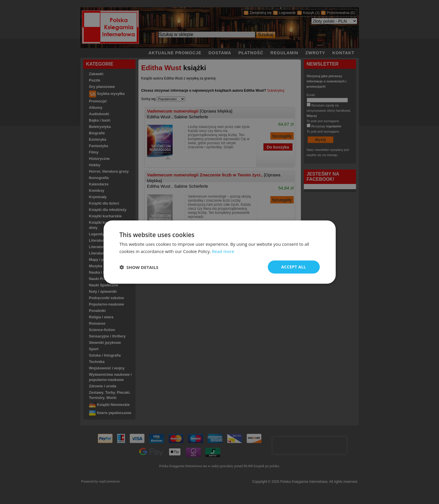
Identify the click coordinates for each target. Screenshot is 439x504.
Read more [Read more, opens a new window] (223, 251)
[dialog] (220, 252)
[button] (139, 267)
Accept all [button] (293, 267)
